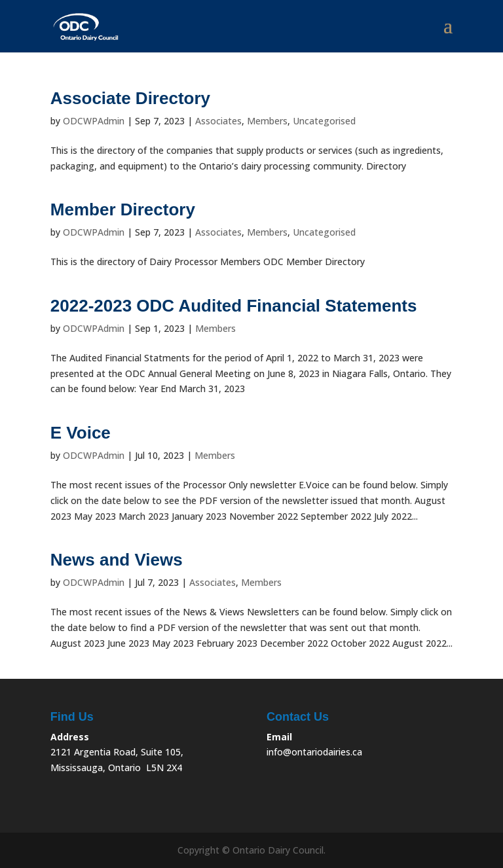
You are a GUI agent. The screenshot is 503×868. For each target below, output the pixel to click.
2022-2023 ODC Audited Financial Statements (234, 306)
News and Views (117, 560)
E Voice (81, 433)
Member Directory (123, 209)
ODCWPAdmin (94, 121)
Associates (218, 121)
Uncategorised (324, 121)
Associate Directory (130, 98)
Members (267, 121)
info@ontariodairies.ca (314, 752)
